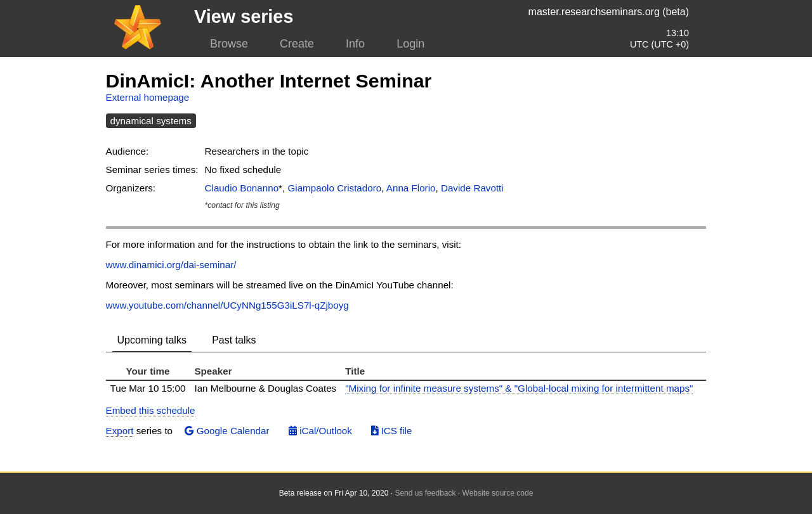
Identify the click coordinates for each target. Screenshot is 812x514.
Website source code (498, 493)
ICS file (391, 431)
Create (297, 44)
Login (410, 44)
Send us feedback (425, 493)
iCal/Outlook (320, 431)
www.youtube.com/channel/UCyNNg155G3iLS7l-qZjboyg (227, 305)
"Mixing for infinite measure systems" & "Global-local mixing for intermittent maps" (519, 388)
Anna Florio (411, 188)
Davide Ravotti (472, 188)
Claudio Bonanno (242, 188)
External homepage (148, 97)
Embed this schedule (151, 410)
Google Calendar (227, 431)
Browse (229, 44)
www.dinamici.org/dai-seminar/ (171, 265)
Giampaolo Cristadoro (334, 188)
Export (120, 431)
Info (355, 44)
